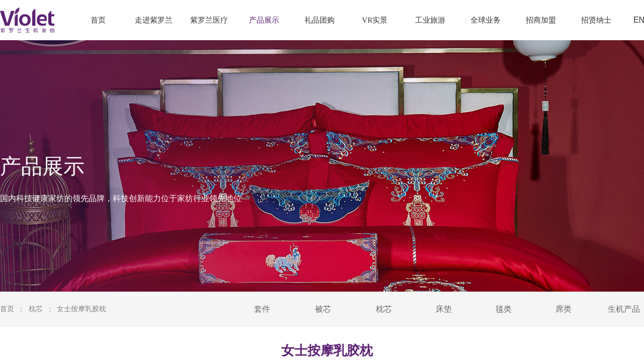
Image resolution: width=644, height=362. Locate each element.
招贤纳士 (596, 20)
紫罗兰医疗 (209, 20)
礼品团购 (319, 20)
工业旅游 (430, 20)
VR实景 (375, 20)
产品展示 (264, 20)
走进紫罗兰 (154, 20)
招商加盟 (541, 20)
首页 (7, 309)
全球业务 (486, 20)
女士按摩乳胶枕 (82, 309)
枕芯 (36, 309)
